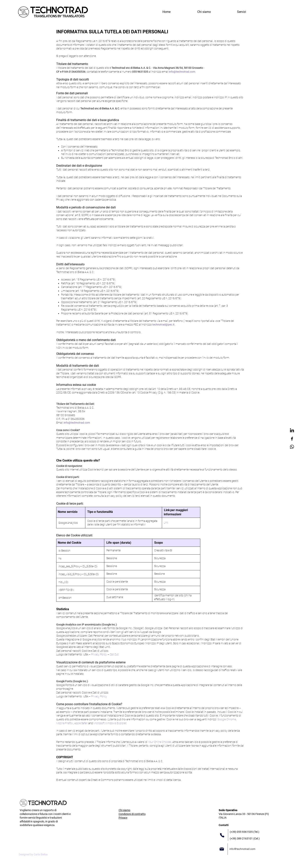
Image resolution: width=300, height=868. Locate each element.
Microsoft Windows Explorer (110, 723)
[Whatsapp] (292, 447)
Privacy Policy (99, 654)
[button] (241, 12)
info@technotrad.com (182, 72)
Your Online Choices (160, 742)
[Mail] (222, 849)
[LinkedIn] (292, 431)
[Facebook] (292, 439)
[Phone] (222, 835)
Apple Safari (81, 723)
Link (166, 523)
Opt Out (114, 654)
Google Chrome (227, 719)
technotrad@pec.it (163, 325)
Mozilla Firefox (65, 723)
